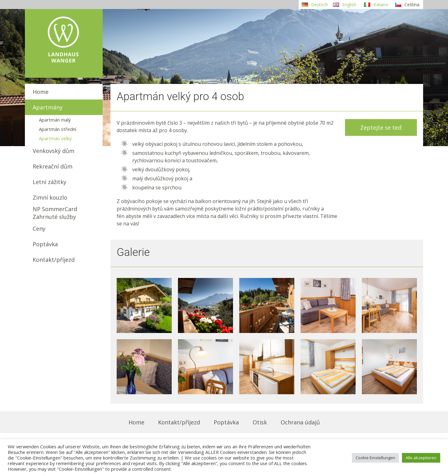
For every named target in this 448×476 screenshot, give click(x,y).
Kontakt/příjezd (54, 260)
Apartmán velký (55, 138)
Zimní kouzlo (50, 197)
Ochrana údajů (300, 422)
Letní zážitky (49, 182)
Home (41, 92)
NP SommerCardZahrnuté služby (55, 213)
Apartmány (48, 107)
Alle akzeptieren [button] (421, 458)
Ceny (39, 229)
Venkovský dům (54, 151)
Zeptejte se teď (381, 127)
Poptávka (45, 244)
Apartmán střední (58, 129)
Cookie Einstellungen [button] (375, 458)
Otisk (260, 422)
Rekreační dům (53, 166)
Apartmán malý (55, 120)
